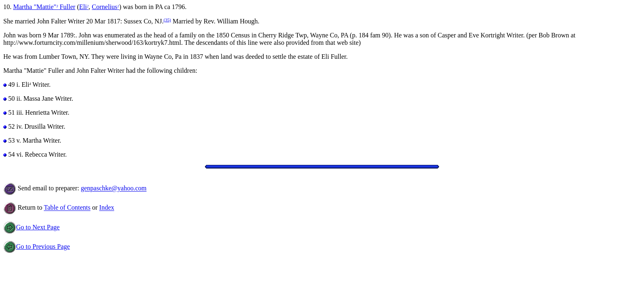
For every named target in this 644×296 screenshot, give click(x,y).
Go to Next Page (31, 227)
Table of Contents (67, 208)
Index (107, 208)
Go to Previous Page (37, 246)
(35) (167, 20)
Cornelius (106, 7)
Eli (84, 7)
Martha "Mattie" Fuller (44, 7)
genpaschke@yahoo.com (114, 188)
